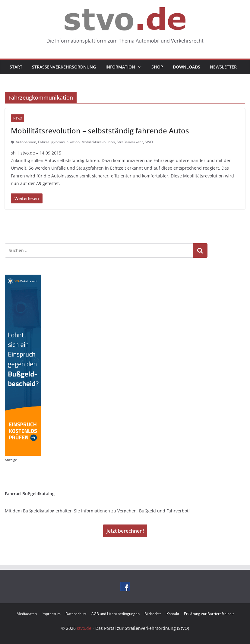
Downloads (187, 67)
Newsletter (223, 67)
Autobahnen (26, 142)
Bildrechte (153, 614)
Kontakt (173, 614)
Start (16, 67)
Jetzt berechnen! (125, 531)
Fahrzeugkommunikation (59, 142)
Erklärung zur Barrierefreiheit (209, 614)
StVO (149, 142)
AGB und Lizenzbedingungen (116, 614)
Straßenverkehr (130, 142)
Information (120, 67)
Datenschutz (76, 614)
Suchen (200, 250)
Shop (157, 67)
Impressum (51, 614)
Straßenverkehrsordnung (64, 67)
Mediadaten (27, 614)
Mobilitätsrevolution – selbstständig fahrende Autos (100, 131)
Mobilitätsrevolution (98, 142)
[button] (138, 67)
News (17, 118)
